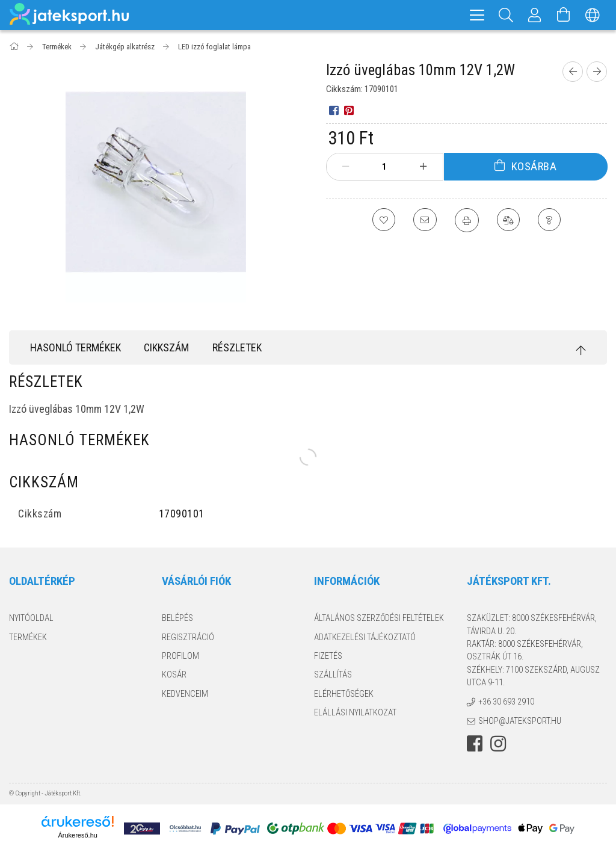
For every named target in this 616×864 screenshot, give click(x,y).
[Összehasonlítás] (509, 220)
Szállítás (333, 674)
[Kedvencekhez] (383, 220)
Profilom (180, 656)
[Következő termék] (597, 72)
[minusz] (346, 167)
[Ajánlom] (425, 220)
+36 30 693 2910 (506, 702)
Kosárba (534, 166)
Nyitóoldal (31, 618)
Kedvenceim (185, 694)
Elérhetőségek (344, 694)
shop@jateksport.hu (520, 721)
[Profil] (535, 15)
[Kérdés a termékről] (551, 220)
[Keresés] (506, 15)
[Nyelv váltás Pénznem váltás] (593, 15)
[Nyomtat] (467, 220)
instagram (498, 744)
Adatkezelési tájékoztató (365, 637)
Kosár (174, 674)
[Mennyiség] (384, 167)
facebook (475, 744)
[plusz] (423, 167)
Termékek (28, 637)
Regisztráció (188, 637)
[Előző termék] (573, 72)
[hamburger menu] (477, 15)
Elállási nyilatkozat (355, 712)
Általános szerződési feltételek (379, 618)
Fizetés (328, 656)
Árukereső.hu (77, 835)
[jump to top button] (581, 350)
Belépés (177, 618)
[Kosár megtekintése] (564, 15)
